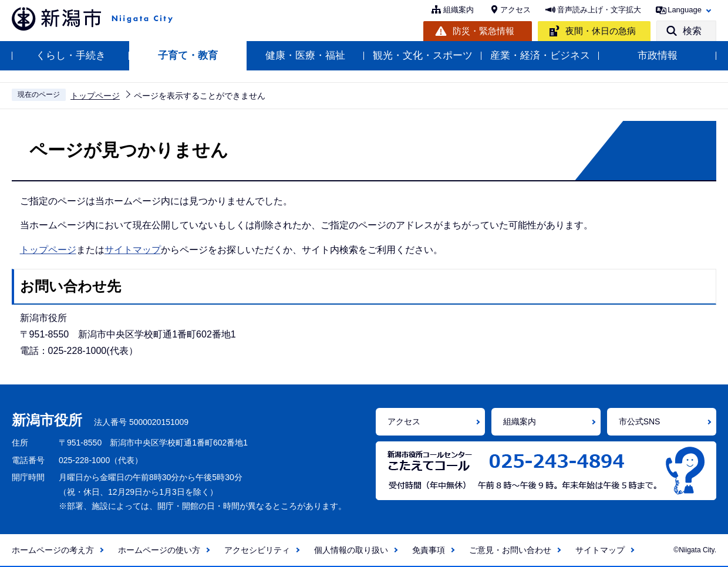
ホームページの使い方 (159, 550)
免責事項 (429, 550)
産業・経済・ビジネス (540, 55)
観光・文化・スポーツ (423, 55)
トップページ (95, 96)
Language (685, 10)
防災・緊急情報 (483, 31)
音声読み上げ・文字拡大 (599, 10)
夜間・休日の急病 (601, 31)
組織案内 (459, 10)
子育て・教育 (188, 55)
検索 (692, 31)
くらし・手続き (71, 55)
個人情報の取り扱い (351, 550)
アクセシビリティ (257, 550)
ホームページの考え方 (53, 550)
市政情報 (658, 55)
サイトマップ (133, 250)
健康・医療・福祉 (305, 55)
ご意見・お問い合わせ (510, 550)
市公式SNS (640, 421)
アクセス (515, 10)
